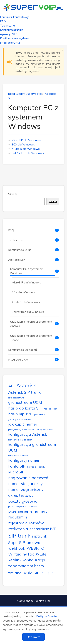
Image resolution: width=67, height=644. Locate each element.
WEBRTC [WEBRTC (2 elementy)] (35, 548)
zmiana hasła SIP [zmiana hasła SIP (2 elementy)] (24, 573)
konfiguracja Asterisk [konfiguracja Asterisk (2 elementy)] (28, 434)
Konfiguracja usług (12, 30)
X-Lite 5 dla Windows (26, 149)
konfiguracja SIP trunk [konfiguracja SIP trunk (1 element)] (18, 456)
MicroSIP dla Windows (26, 140)
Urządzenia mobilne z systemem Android (31, 324)
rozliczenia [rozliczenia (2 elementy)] (18, 529)
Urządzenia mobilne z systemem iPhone (31, 338)
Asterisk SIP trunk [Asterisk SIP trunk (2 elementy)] (24, 392)
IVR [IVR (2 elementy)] (29, 414)
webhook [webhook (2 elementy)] (17, 548)
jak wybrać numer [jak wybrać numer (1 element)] (45, 430)
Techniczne (7, 25)
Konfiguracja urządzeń (14, 38)
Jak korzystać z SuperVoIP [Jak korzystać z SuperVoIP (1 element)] (20, 419)
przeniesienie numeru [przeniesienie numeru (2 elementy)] (28, 511)
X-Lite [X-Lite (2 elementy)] (41, 554)
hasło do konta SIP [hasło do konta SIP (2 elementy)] (25, 408)
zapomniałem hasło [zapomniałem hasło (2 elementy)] (26, 566)
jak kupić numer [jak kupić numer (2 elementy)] (23, 424)
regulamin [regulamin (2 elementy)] (18, 517)
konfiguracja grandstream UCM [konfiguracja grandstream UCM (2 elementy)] (32, 447)
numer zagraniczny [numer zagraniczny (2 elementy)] (26, 489)
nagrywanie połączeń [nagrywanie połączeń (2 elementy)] (28, 478)
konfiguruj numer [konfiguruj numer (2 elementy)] (24, 460)
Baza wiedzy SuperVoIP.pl (25, 94)
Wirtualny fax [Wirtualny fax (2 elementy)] (21, 554)
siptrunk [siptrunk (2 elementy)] (39, 536)
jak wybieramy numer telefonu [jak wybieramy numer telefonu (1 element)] (22, 430)
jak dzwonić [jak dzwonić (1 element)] (40, 415)
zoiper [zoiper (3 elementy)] (48, 572)
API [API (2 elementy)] (11, 386)
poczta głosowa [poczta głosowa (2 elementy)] (23, 501)
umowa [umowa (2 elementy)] (33, 542)
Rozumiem (33, 637)
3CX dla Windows (23, 144)
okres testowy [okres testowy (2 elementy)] (21, 495)
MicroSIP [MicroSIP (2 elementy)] (16, 472)
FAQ (3, 21)
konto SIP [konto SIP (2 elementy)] (17, 466)
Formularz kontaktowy (14, 17)
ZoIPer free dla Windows (28, 153)
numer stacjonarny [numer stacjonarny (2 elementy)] (25, 483)
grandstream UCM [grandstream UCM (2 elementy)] (25, 402)
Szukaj (12, 194)
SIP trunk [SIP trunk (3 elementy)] (19, 536)
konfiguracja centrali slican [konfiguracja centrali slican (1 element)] (20, 440)
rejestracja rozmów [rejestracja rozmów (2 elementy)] (26, 523)
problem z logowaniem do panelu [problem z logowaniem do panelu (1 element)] (22, 507)
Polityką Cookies (47, 616)
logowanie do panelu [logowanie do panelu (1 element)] (36, 467)
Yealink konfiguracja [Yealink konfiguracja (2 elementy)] (27, 560)
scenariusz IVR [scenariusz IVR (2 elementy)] (43, 529)
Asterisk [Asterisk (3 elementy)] (26, 385)
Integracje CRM (10, 43)
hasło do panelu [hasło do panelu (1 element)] (51, 409)
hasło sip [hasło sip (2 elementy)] (16, 414)
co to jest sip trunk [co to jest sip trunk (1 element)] (16, 398)
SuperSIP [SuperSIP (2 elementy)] (17, 542)
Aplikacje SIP (8, 34)
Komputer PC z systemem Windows (27, 271)
